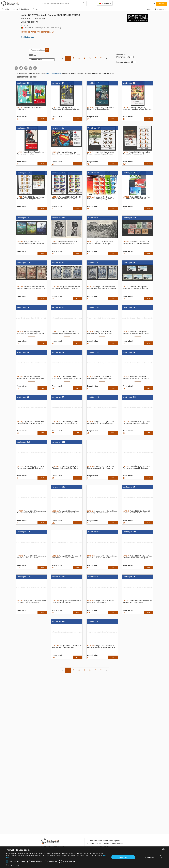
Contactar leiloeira (29, 22)
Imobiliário (25, 9)
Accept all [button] (123, 857)
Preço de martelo (53, 73)
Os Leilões (6, 9)
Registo (162, 4)
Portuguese (161, 9)
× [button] (166, 849)
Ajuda (149, 9)
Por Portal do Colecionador (33, 18)
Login (152, 4)
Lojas (16, 9)
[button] (57, 865)
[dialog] (84, 857)
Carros (35, 9)
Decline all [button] (149, 857)
